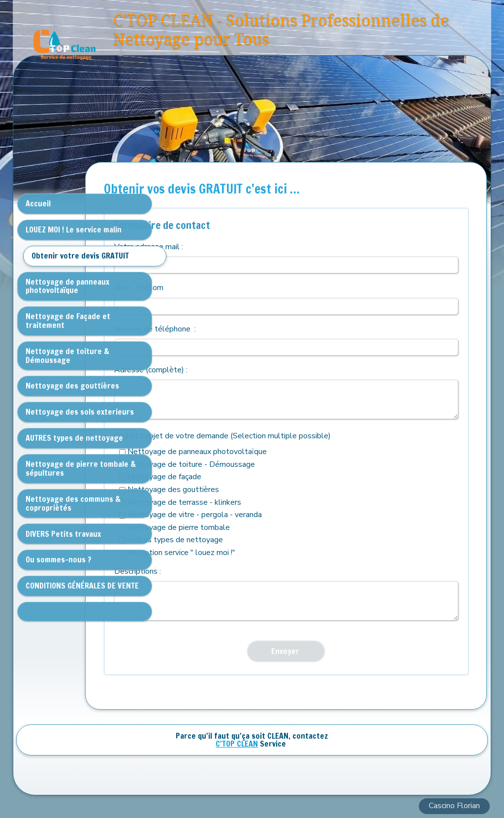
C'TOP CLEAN (237, 744)
